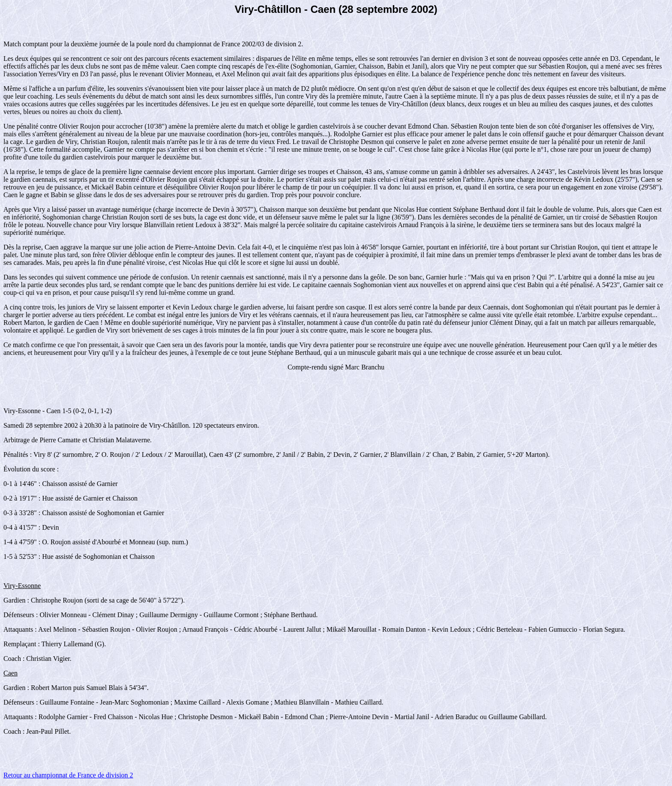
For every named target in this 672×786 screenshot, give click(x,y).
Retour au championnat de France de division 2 (68, 775)
